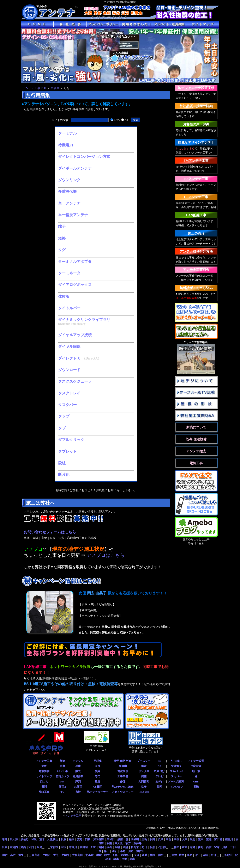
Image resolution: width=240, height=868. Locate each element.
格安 (144, 787)
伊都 (124, 859)
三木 (98, 851)
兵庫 (78, 766)
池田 (4, 839)
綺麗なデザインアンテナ (196, 142)
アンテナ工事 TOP (35, 88)
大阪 (44, 766)
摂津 (160, 839)
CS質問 (98, 787)
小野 (123, 851)
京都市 (54, 847)
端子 (62, 226)
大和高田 (77, 855)
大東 (185, 839)
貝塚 (64, 839)
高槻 (176, 839)
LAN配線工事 (196, 215)
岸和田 (111, 839)
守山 (198, 855)
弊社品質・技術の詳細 (196, 106)
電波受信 (123, 771)
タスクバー (67, 405)
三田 (233, 847)
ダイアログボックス (75, 285)
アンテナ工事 (44, 761)
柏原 (72, 839)
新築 (62, 761)
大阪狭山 (53, 839)
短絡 (62, 238)
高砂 (13, 855)
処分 (98, 782)
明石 (115, 851)
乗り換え (176, 766)
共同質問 (144, 782)
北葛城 (89, 855)
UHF (196, 782)
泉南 (120, 839)
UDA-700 (144, 792)
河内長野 (98, 839)
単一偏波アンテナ (73, 215)
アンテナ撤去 (196, 451)
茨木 (42, 839)
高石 (168, 839)
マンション (176, 787)
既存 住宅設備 (196, 439)
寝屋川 (229, 839)
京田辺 (84, 847)
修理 (123, 782)
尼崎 (193, 847)
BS (159, 761)
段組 (62, 463)
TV (62, 792)
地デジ (159, 782)
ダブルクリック (71, 440)
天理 (137, 855)
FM (62, 782)
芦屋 (185, 847)
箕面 (23, 847)
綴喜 (109, 847)
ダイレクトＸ (69, 358)
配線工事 (44, 792)
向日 (144, 847)
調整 (144, 776)
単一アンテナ (69, 203)
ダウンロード (69, 370)
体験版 (64, 296)
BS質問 (78, 787)
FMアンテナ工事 (196, 161)
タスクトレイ (69, 393)
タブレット (67, 451)
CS (159, 766)
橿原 (153, 855)
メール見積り (176, 782)
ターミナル (67, 133)
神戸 (176, 847)
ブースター (144, 761)
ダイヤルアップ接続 (75, 335)
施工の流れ (196, 233)
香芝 (56, 855)
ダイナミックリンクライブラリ (84, 320)
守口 (31, 847)
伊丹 (201, 847)
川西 (225, 847)
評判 (78, 782)
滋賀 (144, 766)
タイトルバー (69, 308)
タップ (64, 416)
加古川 (140, 851)
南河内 (14, 847)
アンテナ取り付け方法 (196, 252)
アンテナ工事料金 (196, 270)
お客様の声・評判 (196, 124)
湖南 (206, 855)
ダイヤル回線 (69, 346)
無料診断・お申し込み (196, 288)
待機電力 (66, 145)
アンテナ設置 (196, 761)
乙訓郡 (162, 847)
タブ (62, 428)
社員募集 (78, 776)
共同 (159, 787)
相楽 (152, 847)
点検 (78, 792)
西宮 (209, 847)
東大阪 (119, 843)
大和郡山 (126, 855)
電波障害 (44, 771)
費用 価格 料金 (123, 761)
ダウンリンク (69, 180)
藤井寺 (137, 843)
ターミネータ (69, 273)
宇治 (64, 847)
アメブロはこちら (106, 555)
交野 (80, 839)
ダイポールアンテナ (75, 168)
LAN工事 (62, 771)
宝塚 (217, 847)
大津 (174, 855)
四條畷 (135, 839)
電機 (196, 787)
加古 (5, 855)
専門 (98, 776)
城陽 (125, 847)
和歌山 (123, 766)
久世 (93, 847)
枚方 (128, 843)
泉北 (193, 839)
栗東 (190, 855)
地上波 (196, 771)
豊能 (209, 839)
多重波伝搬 (67, 192)
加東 (21, 855)
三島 (144, 839)
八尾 (39, 847)
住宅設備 (196, 766)
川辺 (131, 851)
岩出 (132, 859)
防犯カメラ (62, 776)
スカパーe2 (176, 771)
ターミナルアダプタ (75, 262)
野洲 (214, 855)
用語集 (55, 88)
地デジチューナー (98, 792)
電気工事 (196, 463)
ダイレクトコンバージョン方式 (84, 157)
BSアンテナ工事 (196, 179)
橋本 (116, 859)
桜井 (107, 855)
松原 (4, 847)
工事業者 (123, 776)
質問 (44, 787)
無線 (98, 771)
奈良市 (36, 855)
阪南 (109, 843)
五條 (115, 855)
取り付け (159, 771)
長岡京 (135, 847)
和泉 (34, 839)
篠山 (107, 851)
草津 (181, 855)
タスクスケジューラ (75, 381)
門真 (88, 839)
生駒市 (46, 855)
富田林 (218, 839)
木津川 (73, 847)
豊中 (201, 839)
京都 (62, 766)
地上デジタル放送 (123, 787)
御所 (161, 855)
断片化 (64, 475)
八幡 (117, 847)
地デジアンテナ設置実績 (196, 88)
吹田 (152, 839)
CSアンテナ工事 (196, 197)
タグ (62, 250)
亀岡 (101, 847)
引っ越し (176, 761)
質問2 (62, 787)
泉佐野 (25, 839)
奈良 (98, 766)
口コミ (44, 782)
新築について (196, 427)
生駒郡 (65, 855)
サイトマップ (44, 776)
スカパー (176, 776)
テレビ (159, 776)
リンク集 (144, 771)
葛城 (145, 855)
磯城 (99, 855)
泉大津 (14, 839)
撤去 (78, 771)
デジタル (78, 761)
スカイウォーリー (123, 792)
